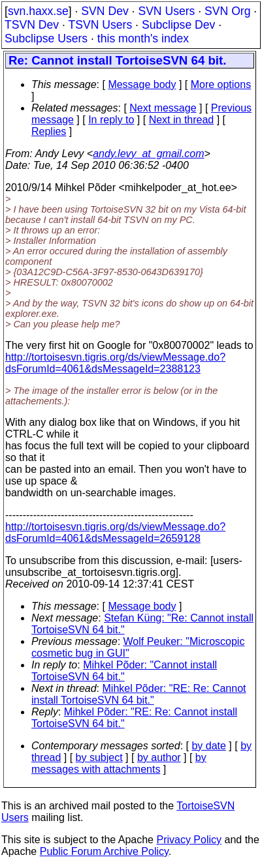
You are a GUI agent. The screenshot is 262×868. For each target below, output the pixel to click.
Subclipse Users (46, 38)
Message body (142, 84)
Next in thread (182, 120)
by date (208, 746)
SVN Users (166, 11)
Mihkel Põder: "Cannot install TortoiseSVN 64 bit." (124, 671)
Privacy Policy (189, 840)
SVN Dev (105, 11)
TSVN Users (100, 25)
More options (221, 84)
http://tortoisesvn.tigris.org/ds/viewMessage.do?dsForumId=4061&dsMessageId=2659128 (115, 532)
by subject (99, 757)
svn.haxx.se (38, 11)
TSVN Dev (32, 25)
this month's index (143, 38)
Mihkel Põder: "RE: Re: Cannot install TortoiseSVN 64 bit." (139, 694)
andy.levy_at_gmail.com (148, 154)
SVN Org (227, 11)
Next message (163, 108)
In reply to (111, 120)
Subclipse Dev (178, 25)
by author (159, 757)
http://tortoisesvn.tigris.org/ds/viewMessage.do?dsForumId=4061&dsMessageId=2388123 (115, 363)
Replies (49, 131)
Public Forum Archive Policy (104, 851)
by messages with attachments (119, 763)
